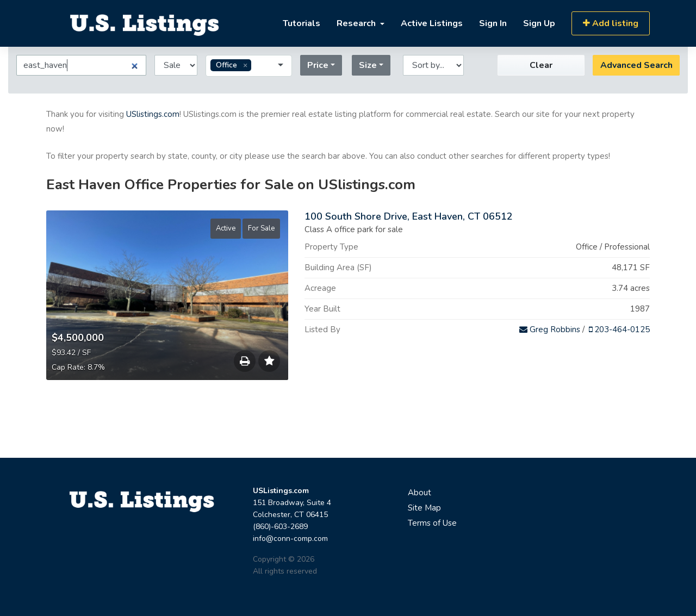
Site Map (424, 508)
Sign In (493, 23)
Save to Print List (245, 364)
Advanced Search (636, 65)
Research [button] (357, 23)
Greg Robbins (550, 329)
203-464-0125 (619, 329)
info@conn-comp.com (290, 539)
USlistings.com (153, 114)
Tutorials (302, 23)
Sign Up (539, 23)
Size (368, 65)
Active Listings (432, 23)
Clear (541, 65)
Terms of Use (432, 523)
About (420, 493)
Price (318, 65)
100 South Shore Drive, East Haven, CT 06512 (409, 216)
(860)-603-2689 (280, 527)
